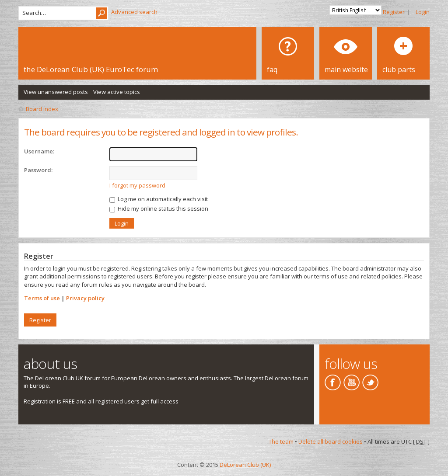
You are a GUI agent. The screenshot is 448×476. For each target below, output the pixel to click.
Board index (42, 109)
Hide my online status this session (159, 208)
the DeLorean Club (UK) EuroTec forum (91, 69)
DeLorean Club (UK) (245, 465)
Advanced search (134, 12)
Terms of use (42, 298)
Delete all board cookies (331, 441)
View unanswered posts (56, 92)
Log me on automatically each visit (159, 199)
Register (394, 12)
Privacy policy (85, 298)
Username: (39, 151)
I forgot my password (137, 185)
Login (423, 12)
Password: (38, 170)
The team (281, 441)
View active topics (117, 92)
